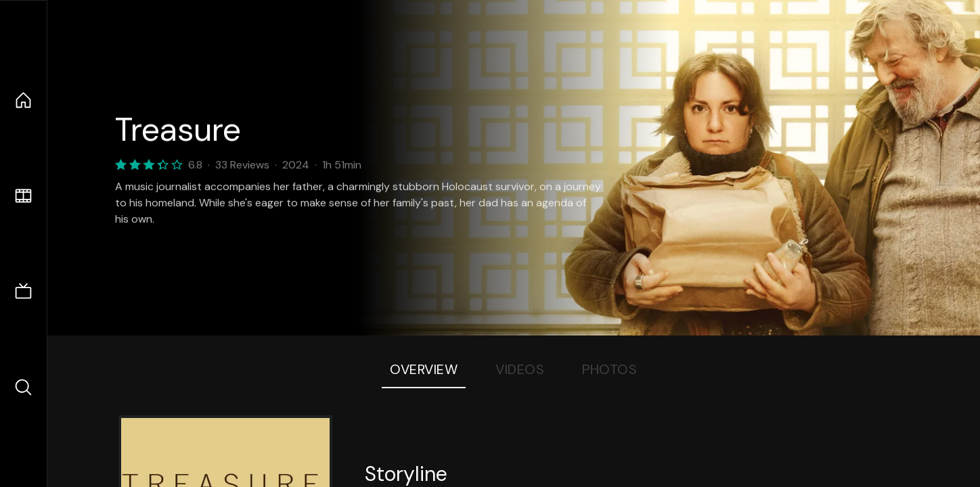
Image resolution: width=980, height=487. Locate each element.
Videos (520, 369)
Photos (609, 369)
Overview (424, 369)
